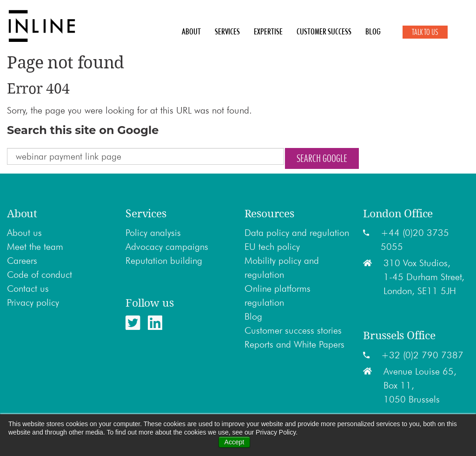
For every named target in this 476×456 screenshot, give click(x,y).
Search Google (322, 158)
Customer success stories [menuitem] (293, 330)
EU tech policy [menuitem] (272, 247)
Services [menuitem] (227, 32)
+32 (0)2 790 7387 (422, 355)
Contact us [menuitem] (28, 288)
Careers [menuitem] (22, 261)
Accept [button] (235, 442)
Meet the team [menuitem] (35, 247)
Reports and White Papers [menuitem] (294, 344)
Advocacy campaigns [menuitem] (167, 247)
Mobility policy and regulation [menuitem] (282, 268)
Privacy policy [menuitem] (33, 302)
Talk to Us (425, 32)
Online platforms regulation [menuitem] (278, 295)
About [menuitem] (191, 32)
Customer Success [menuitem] (324, 32)
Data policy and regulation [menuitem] (297, 233)
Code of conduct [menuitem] (40, 275)
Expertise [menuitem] (268, 32)
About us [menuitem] (24, 233)
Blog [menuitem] (373, 32)
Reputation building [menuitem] (164, 261)
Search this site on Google (83, 130)
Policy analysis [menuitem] (153, 233)
